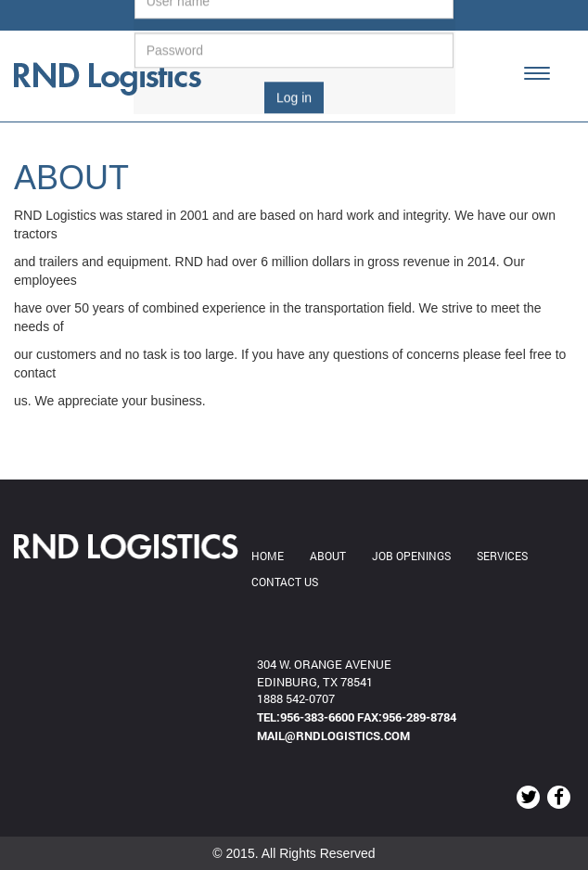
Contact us (285, 582)
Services (502, 556)
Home (268, 556)
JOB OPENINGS (411, 556)
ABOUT (328, 556)
